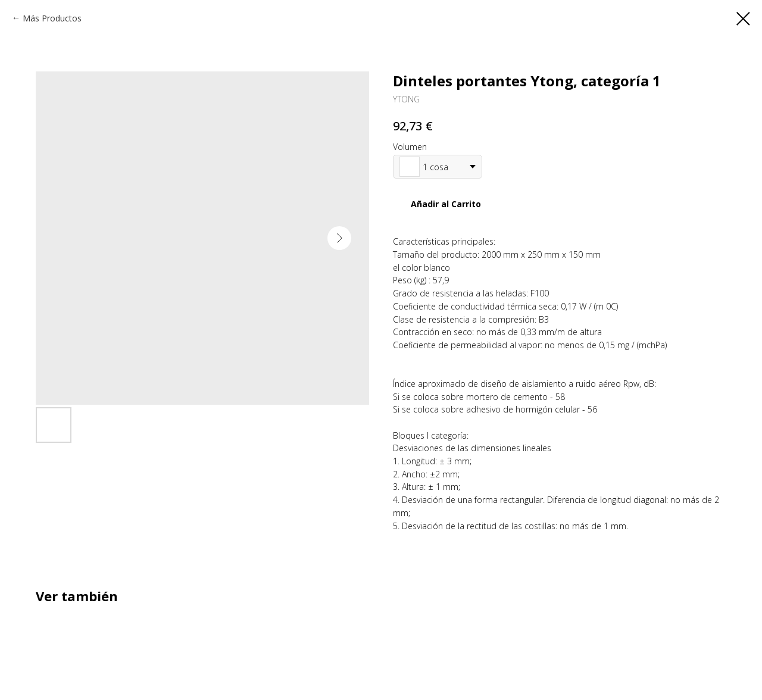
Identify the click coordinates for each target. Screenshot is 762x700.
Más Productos (52, 18)
